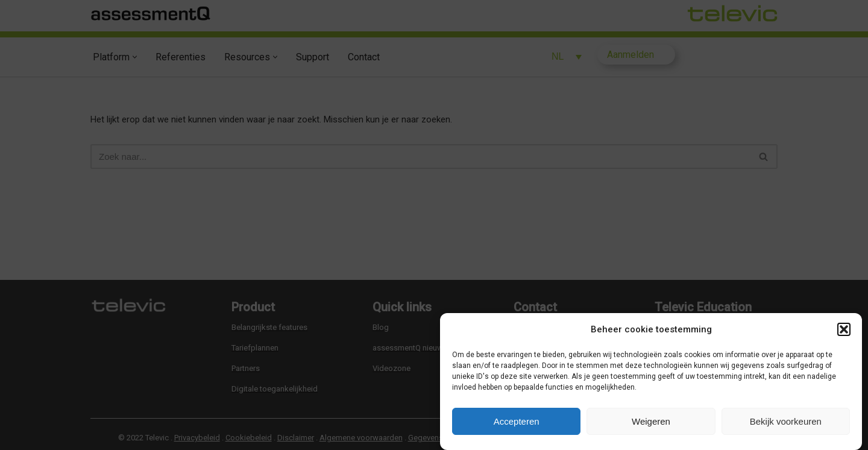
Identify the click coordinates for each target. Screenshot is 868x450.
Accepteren (517, 421)
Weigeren (651, 421)
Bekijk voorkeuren (786, 421)
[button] (844, 329)
